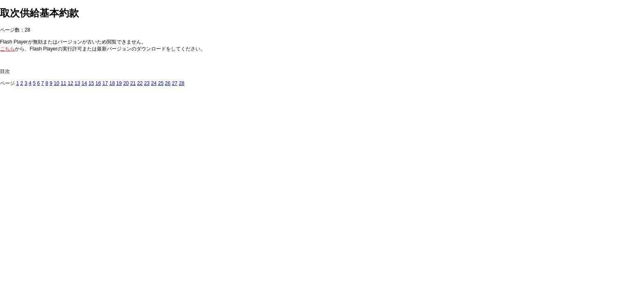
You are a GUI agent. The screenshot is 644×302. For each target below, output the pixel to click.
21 (133, 83)
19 (119, 83)
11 (64, 83)
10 (57, 83)
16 (98, 83)
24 (154, 83)
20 (126, 83)
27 (175, 83)
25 (161, 83)
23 (147, 83)
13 (78, 83)
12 (71, 83)
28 (182, 83)
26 (168, 83)
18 (112, 83)
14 (84, 83)
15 (91, 83)
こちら (7, 49)
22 (140, 83)
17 (105, 83)
